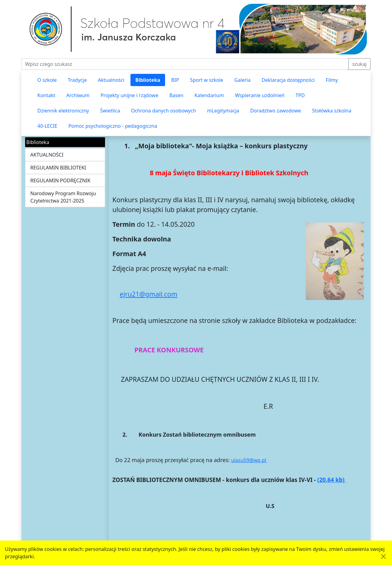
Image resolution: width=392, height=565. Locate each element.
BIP (175, 80)
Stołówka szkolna (332, 111)
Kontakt (46, 95)
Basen (176, 95)
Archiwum (78, 95)
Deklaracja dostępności (288, 80)
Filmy (332, 80)
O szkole (47, 80)
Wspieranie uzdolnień (260, 95)
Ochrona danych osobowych (164, 111)
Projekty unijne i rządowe (129, 95)
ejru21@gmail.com (149, 294)
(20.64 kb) (332, 480)
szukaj (359, 64)
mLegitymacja (223, 111)
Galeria (243, 80)
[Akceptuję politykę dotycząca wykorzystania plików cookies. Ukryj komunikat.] (383, 556)
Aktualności (111, 80)
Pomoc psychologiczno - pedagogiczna (113, 126)
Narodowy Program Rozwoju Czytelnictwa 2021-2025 (63, 197)
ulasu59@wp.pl (249, 460)
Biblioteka (148, 80)
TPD (300, 95)
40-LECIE (47, 126)
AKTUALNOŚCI (47, 155)
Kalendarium (209, 95)
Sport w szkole (207, 80)
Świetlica (110, 111)
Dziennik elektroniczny (63, 111)
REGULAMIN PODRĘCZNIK (60, 180)
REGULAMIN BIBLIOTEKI (58, 168)
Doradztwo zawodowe (276, 111)
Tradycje (77, 80)
